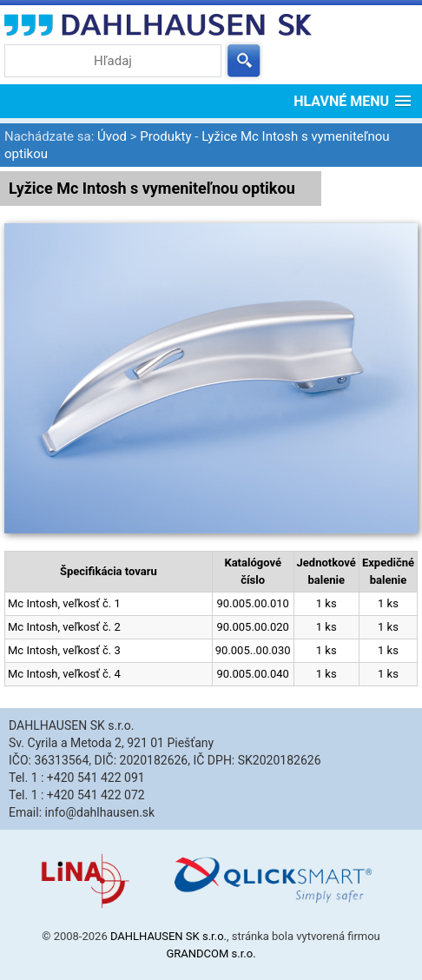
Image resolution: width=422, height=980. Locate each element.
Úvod (112, 136)
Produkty (165, 136)
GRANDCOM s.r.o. (211, 954)
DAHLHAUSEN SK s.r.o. (168, 936)
